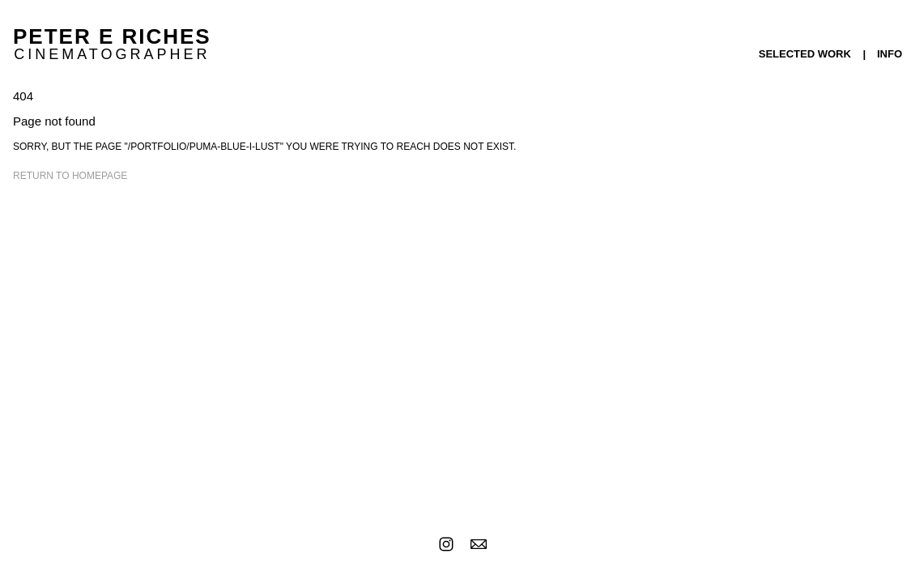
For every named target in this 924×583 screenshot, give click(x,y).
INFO (890, 54)
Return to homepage (70, 176)
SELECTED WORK (805, 54)
